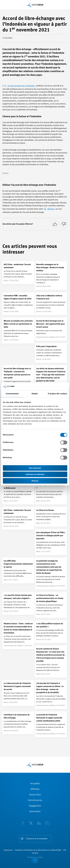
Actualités (35, 784)
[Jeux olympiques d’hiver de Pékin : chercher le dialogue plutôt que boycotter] (51, 542)
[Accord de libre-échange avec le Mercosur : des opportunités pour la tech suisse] (51, 329)
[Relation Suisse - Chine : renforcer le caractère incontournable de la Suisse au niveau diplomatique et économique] (18, 635)
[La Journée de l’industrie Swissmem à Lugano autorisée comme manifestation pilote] (51, 724)
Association (35, 812)
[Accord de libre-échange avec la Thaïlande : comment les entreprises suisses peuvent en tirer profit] (18, 380)
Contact (35, 853)
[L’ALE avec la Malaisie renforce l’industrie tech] (51, 304)
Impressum (8, 850)
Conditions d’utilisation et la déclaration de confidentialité (38, 850)
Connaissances (35, 800)
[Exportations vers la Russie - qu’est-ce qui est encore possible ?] (51, 492)
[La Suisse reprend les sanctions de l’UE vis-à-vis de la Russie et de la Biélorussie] (18, 492)
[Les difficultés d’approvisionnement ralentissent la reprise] (18, 571)
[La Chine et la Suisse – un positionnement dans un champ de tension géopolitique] (51, 605)
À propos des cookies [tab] (57, 394)
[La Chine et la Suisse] (51, 517)
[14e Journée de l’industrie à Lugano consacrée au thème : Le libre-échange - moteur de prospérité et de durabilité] (51, 694)
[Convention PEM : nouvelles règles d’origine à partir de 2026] (18, 304)
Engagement (35, 806)
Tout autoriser (35, 468)
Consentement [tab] (12, 394)
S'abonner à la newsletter (37, 839)
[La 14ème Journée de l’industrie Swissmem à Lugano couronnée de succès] (18, 693)
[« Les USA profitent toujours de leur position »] (51, 632)
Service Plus (35, 795)
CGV (65, 850)
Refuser (35, 481)
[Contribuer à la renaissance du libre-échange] (18, 723)
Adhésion (35, 789)
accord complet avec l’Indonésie (21, 86)
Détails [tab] (35, 394)
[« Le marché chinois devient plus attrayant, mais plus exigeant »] (18, 603)
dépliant (51, 209)
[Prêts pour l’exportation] (51, 353)
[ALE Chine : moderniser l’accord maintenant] (18, 273)
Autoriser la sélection (35, 474)
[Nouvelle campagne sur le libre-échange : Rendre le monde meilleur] (51, 276)
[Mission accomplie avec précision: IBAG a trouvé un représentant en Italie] (18, 331)
